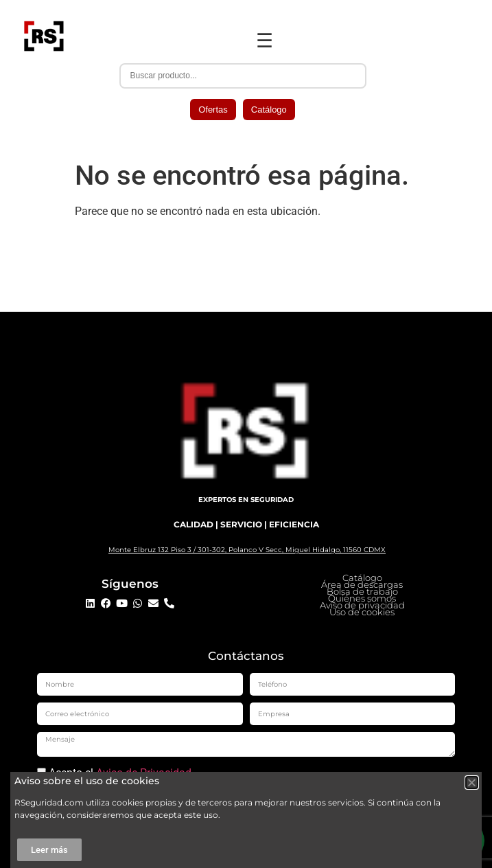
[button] (472, 783)
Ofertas (213, 110)
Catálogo (269, 110)
